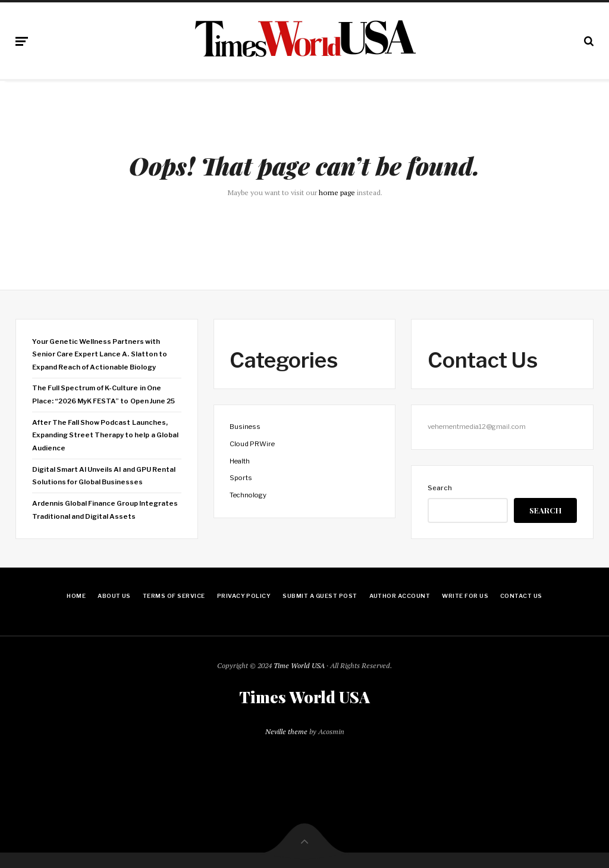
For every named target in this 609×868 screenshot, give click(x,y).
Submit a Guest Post (320, 596)
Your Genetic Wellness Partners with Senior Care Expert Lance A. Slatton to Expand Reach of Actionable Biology (100, 354)
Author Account (400, 596)
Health (240, 461)
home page (337, 192)
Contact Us (521, 596)
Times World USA (304, 697)
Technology (248, 495)
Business (245, 427)
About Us (114, 596)
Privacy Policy (244, 596)
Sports (241, 478)
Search (440, 488)
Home (76, 596)
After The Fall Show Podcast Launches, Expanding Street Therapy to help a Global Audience (105, 435)
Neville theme (286, 731)
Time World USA (299, 665)
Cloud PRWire (252, 444)
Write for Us (465, 596)
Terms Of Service (174, 596)
